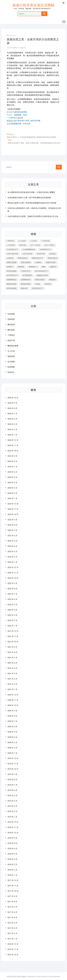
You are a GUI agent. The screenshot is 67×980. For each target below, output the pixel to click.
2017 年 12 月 (13, 880)
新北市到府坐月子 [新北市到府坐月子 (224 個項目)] (41, 271)
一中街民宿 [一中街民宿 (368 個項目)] (11, 245)
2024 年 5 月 (12, 477)
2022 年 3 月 (12, 615)
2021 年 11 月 (13, 636)
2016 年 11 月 (13, 949)
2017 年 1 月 (12, 939)
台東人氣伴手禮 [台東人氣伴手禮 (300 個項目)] (12, 254)
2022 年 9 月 (12, 583)
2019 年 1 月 (12, 817)
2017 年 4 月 (12, 923)
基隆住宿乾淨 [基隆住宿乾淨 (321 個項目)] (52, 258)
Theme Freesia (41, 977)
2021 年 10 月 (13, 642)
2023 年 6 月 (12, 536)
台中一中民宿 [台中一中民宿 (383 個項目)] (49, 245)
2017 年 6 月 (12, 912)
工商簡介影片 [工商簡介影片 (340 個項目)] (26, 271)
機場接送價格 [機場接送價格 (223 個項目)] (12, 284)
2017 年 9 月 (12, 896)
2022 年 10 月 (13, 578)
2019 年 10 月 (13, 769)
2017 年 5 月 (12, 918)
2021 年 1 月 (12, 689)
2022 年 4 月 (12, 610)
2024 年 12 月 (13, 440)
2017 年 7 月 (12, 907)
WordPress (56, 977)
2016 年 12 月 (13, 944)
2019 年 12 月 (13, 758)
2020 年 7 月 (12, 721)
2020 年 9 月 (12, 711)
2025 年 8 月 (12, 408)
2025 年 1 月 (12, 435)
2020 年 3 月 (12, 743)
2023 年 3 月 (12, 552)
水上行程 (11, 351)
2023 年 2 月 (12, 557)
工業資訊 (11, 335)
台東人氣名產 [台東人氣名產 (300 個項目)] (27, 254)
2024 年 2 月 (12, 493)
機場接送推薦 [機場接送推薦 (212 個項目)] (26, 284)
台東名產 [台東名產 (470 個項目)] (52, 254)
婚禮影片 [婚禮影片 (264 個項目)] (10, 267)
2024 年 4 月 (12, 483)
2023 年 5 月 (12, 541)
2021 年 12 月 (13, 631)
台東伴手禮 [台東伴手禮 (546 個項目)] (41, 254)
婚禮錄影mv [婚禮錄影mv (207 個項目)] (33, 267)
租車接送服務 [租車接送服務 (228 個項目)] (12, 288)
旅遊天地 (23, 48)
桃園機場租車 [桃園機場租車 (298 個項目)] (26, 280)
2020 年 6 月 (12, 727)
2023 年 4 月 (12, 546)
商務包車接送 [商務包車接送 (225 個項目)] (23, 258)
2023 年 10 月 (13, 514)
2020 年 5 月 (12, 732)
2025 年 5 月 (12, 424)
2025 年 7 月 (12, 414)
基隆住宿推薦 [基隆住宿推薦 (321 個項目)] (12, 262)
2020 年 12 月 (13, 695)
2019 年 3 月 (12, 806)
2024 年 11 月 (13, 445)
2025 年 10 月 (13, 398)
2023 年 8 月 (12, 525)
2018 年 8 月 (12, 843)
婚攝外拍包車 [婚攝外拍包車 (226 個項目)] (51, 262)
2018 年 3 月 (12, 865)
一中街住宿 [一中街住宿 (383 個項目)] (45, 241)
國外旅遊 (11, 330)
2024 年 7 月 (12, 467)
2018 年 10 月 (13, 833)
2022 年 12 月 (13, 567)
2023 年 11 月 (13, 509)
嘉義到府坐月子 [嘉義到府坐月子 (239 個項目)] (37, 258)
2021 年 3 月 (12, 679)
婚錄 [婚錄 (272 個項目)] (44, 267)
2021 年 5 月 (12, 668)
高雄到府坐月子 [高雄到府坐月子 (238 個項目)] (37, 288)
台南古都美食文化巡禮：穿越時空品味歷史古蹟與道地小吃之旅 (33, 216)
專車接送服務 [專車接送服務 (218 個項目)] (12, 271)
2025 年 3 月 (12, 430)
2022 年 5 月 (12, 605)
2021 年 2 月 (12, 684)
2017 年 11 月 (13, 886)
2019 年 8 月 (12, 780)
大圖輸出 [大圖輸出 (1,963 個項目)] (38, 262)
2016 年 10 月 (13, 955)
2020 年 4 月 (12, 737)
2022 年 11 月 (13, 573)
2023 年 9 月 (12, 520)
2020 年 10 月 (13, 705)
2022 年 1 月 (12, 626)
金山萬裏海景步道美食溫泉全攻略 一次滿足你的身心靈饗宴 (31, 192)
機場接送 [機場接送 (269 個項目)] (52, 280)
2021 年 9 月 (12, 647)
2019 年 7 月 (12, 785)
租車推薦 (11, 367)
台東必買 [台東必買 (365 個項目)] (10, 258)
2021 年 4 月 (12, 674)
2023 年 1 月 (12, 562)
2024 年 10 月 (13, 451)
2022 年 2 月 (12, 621)
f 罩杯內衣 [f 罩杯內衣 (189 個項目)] (10, 241)
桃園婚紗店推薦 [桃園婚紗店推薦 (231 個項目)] (42, 275)
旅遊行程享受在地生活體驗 (33, 5)
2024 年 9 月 (12, 456)
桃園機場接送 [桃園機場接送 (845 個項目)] (12, 280)
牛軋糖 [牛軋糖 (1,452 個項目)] (37, 284)
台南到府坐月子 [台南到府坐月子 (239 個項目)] (45, 249)
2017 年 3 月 (12, 928)
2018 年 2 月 (12, 870)
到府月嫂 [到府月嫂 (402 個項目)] (23, 245)
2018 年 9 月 (12, 838)
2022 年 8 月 (12, 589)
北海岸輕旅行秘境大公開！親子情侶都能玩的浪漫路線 (29, 198)
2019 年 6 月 (12, 790)
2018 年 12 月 (13, 822)
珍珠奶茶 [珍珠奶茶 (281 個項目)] (48, 284)
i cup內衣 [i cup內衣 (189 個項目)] (33, 241)
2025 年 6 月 (12, 419)
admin (15, 48)
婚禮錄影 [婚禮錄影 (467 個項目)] (21, 267)
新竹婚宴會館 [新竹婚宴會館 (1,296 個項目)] (27, 275)
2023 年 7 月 (12, 530)
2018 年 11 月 (13, 827)
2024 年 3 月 (12, 488)
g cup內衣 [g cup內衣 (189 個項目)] (22, 241)
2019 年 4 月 (12, 801)
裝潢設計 (11, 372)
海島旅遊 (11, 356)
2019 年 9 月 (12, 774)
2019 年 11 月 (13, 764)
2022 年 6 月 (12, 599)
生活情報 (11, 362)
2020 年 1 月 (12, 753)
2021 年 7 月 (12, 658)
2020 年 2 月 (12, 748)
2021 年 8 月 (12, 652)
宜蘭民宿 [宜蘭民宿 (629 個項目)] (53, 267)
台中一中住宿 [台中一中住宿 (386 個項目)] (35, 245)
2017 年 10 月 (13, 891)
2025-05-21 (12, 36)
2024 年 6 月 (12, 472)
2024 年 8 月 (12, 461)
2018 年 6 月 (12, 849)
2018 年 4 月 (12, 859)
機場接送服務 (13, 346)
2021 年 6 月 (12, 663)
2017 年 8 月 (12, 902)
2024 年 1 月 (12, 498)
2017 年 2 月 (12, 933)
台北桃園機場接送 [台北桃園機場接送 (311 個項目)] (29, 249)
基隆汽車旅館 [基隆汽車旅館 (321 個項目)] (26, 262)
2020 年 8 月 (12, 716)
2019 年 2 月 (12, 811)
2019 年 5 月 (12, 796)
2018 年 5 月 (12, 854)
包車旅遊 (11, 319)
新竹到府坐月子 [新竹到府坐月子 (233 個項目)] (12, 275)
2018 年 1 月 (12, 875)
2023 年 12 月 (13, 504)
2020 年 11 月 (13, 700)
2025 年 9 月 (12, 403)
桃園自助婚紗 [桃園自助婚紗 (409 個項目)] (40, 280)
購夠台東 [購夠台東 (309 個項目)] (24, 288)
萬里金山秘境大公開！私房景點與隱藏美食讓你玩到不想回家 (32, 203)
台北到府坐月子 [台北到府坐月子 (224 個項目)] (12, 249)
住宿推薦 (11, 314)
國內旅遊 (11, 325)
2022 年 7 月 (12, 594)
